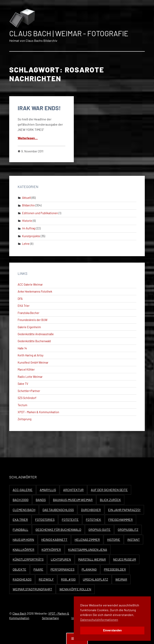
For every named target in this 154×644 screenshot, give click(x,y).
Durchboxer (91, 510)
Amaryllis (48, 490)
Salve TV (23, 384)
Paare (38, 569)
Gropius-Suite (99, 529)
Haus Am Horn (23, 539)
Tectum (22, 405)
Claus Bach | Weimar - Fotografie (69, 33)
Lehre (26, 244)
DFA (20, 299)
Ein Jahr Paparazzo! (124, 510)
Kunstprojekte (31, 236)
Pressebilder (115, 569)
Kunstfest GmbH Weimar (33, 362)
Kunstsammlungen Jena (88, 549)
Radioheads (22, 579)
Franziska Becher (28, 313)
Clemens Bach (24, 510)
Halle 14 (22, 348)
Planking (89, 569)
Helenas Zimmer (87, 539)
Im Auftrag (29, 228)
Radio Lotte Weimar (30, 377)
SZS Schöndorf (27, 398)
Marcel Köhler (26, 369)
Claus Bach (19, 613)
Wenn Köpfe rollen (75, 589)
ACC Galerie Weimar (30, 284)
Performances (62, 569)
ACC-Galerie (23, 490)
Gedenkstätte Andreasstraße (36, 334)
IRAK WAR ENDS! (39, 108)
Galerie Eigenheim (29, 327)
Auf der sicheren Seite (109, 490)
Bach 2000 (21, 500)
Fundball (20, 529)
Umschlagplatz (95, 579)
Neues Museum (125, 559)
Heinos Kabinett (54, 539)
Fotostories (45, 519)
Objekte (19, 569)
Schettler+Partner (29, 391)
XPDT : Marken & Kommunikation (38, 412)
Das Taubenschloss (58, 510)
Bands (41, 500)
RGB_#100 (68, 579)
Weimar (121, 579)
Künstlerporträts (28, 559)
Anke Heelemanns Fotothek (35, 291)
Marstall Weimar (92, 559)
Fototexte (70, 519)
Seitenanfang (50, 618)
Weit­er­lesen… (28, 138)
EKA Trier (24, 306)
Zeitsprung (25, 419)
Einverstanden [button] (112, 630)
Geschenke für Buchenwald (58, 529)
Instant (134, 539)
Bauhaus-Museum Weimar (73, 500)
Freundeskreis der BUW (33, 320)
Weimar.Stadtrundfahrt (32, 589)
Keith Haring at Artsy (31, 355)
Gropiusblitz (128, 529)
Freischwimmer (121, 519)
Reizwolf (46, 579)
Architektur (73, 490)
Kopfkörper (51, 549)
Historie (27, 221)
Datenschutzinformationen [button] (99, 619)
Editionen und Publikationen (40, 213)
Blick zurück (110, 500)
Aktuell (26, 198)
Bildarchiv (28, 205)
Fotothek (93, 519)
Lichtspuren (61, 559)
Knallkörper (23, 549)
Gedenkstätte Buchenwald (34, 341)
